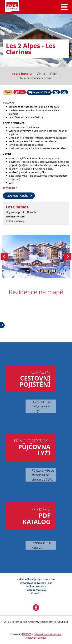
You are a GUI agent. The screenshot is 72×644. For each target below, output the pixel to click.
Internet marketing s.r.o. (48, 634)
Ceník (41, 74)
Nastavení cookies (36, 638)
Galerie (55, 74)
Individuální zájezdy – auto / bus (36, 579)
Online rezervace (36, 586)
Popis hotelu (22, 74)
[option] (36, 257)
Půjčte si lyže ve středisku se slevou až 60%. (43, 475)
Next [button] (68, 257)
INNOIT (27, 634)
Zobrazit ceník (18, 196)
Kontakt (36, 593)
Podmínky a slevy (36, 590)
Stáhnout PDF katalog (42, 545)
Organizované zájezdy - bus (36, 583)
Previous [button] (4, 257)
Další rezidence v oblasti (36, 78)
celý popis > (10, 188)
